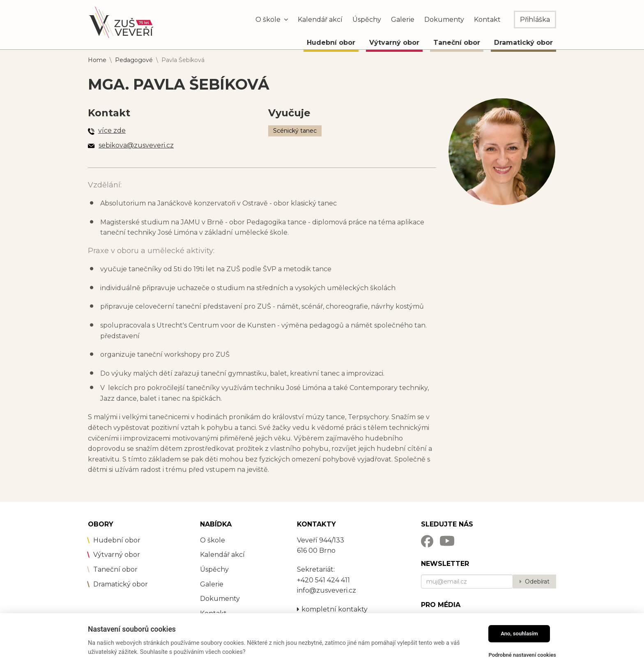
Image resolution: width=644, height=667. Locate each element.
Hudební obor (331, 43)
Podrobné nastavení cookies (522, 655)
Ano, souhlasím (519, 634)
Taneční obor (457, 43)
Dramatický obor (523, 43)
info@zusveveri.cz (327, 590)
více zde (112, 130)
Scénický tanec (295, 131)
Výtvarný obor (394, 43)
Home (97, 60)
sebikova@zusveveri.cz (136, 145)
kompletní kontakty (332, 609)
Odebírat (537, 582)
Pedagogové (134, 60)
